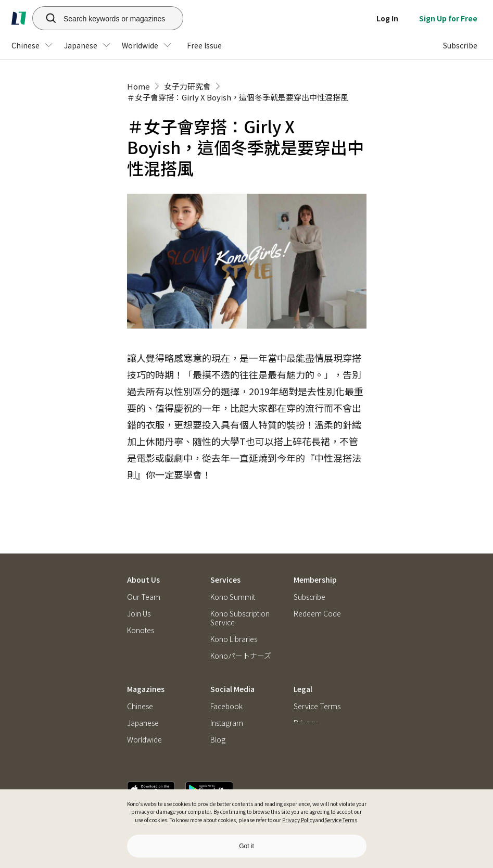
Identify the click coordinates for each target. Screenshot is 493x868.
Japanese (143, 713)
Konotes (141, 606)
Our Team (144, 573)
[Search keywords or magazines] (121, 18)
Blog (218, 730)
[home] (19, 18)
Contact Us (144, 623)
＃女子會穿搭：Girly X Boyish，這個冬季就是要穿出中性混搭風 (238, 97)
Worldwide (144, 730)
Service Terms (341, 820)
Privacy (306, 713)
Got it (246, 846)
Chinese (140, 696)
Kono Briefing (233, 649)
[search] (45, 18)
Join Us (139, 590)
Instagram (227, 713)
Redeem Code (317, 590)
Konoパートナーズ (241, 632)
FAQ (300, 606)
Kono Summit (233, 573)
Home (138, 86)
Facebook (226, 696)
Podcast (224, 746)
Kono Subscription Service (240, 594)
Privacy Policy (299, 820)
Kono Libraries (234, 615)
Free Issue (143, 746)
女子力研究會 (187, 86)
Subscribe (309, 573)
